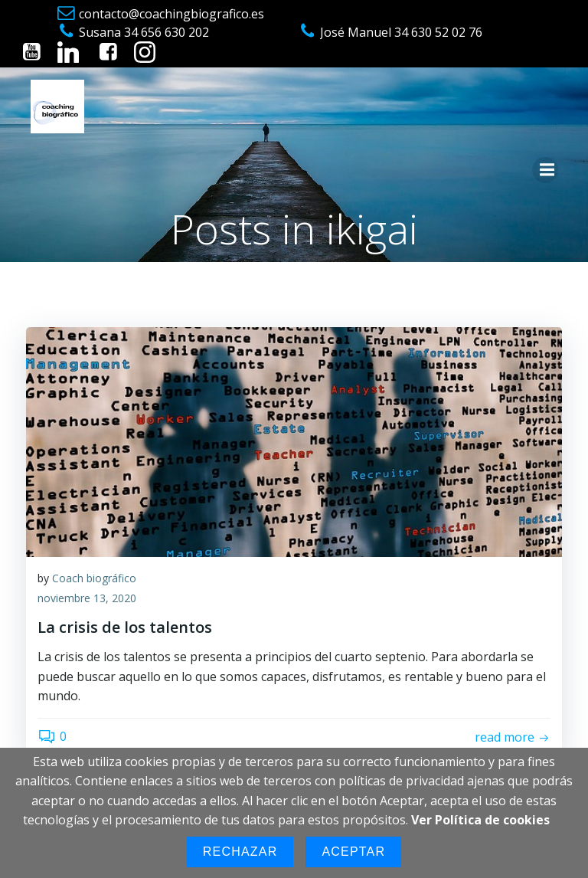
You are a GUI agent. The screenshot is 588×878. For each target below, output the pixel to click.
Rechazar (240, 852)
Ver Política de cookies (480, 820)
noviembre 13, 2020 (87, 598)
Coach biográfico (94, 578)
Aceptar (353, 852)
